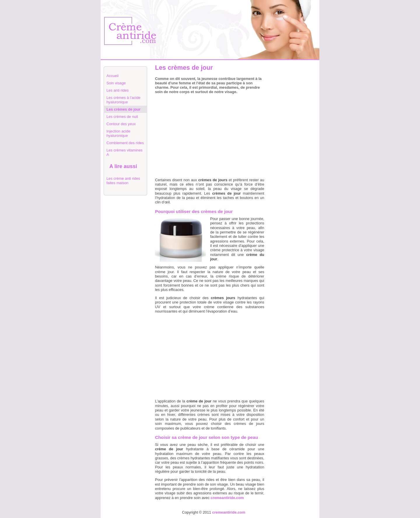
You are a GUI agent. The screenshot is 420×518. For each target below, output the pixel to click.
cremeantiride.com (229, 512)
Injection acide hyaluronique (118, 133)
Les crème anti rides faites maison (123, 181)
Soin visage (116, 83)
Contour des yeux (121, 124)
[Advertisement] (293, 152)
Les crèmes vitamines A (125, 152)
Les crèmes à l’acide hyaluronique (124, 100)
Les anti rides (118, 90)
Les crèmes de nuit (122, 117)
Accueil (112, 76)
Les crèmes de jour (124, 109)
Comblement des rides (125, 143)
